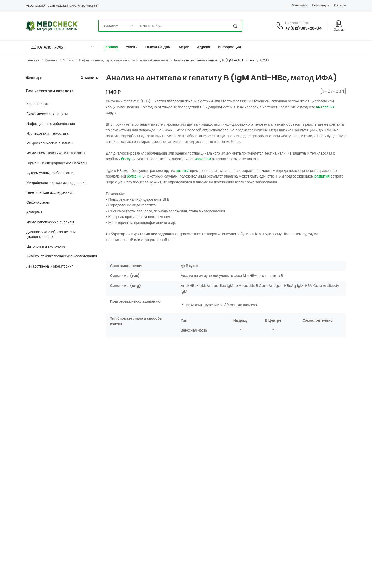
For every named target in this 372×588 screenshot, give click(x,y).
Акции (184, 47)
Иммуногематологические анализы (56, 153)
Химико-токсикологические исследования (62, 256)
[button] (62, 47)
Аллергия (34, 212)
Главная (111, 47)
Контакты (340, 5)
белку (126, 159)
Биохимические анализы (47, 114)
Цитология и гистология (46, 246)
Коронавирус (37, 104)
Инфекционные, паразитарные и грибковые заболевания (123, 60)
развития (322, 176)
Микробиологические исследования (56, 183)
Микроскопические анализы (50, 143)
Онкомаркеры (38, 202)
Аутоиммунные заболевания (50, 173)
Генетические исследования (50, 192)
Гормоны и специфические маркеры (57, 163)
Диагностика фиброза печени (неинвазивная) (51, 234)
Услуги (132, 47)
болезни (134, 176)
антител (183, 171)
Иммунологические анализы (50, 222)
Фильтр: (34, 78)
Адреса (204, 47)
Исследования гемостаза (47, 133)
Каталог (51, 60)
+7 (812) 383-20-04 (303, 28)
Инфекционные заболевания (51, 124)
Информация (320, 5)
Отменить (89, 78)
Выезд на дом (158, 47)
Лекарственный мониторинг (50, 266)
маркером (203, 159)
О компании (299, 5)
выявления (325, 107)
